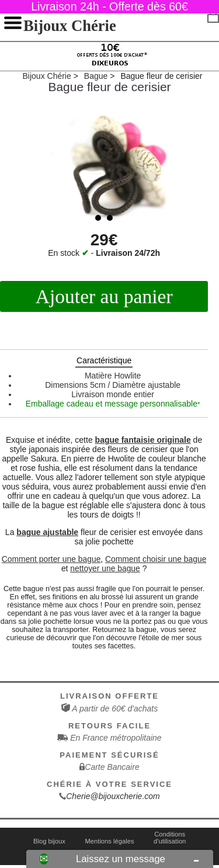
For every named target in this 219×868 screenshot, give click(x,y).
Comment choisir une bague (156, 559)
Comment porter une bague (51, 559)
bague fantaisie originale (143, 440)
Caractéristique (104, 360)
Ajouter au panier (104, 296)
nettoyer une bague (105, 568)
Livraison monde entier (113, 394)
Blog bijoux (49, 841)
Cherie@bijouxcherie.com (113, 796)
